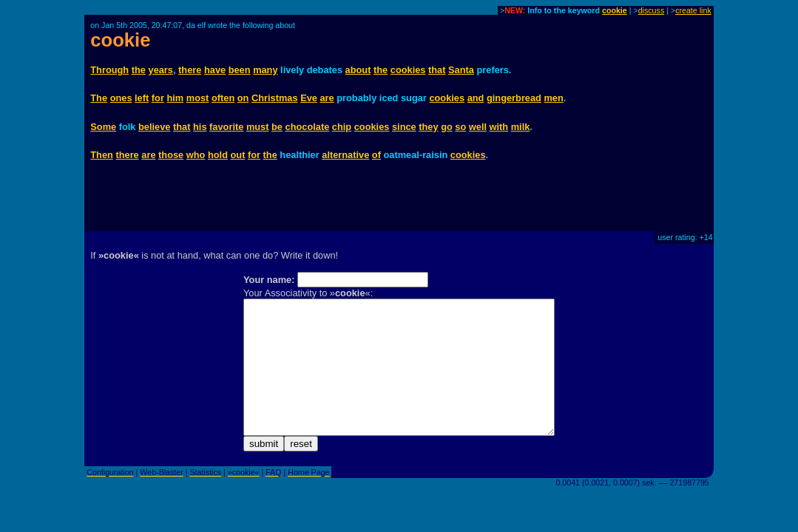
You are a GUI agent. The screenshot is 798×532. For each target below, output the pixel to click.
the (139, 70)
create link (693, 10)
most (198, 98)
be (277, 127)
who (196, 155)
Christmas (275, 98)
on (243, 98)
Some (103, 127)
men (553, 98)
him (175, 98)
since (404, 127)
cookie (615, 10)
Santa (461, 70)
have (215, 70)
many (265, 70)
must (258, 127)
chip (342, 127)
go (447, 127)
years (161, 70)
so (460, 127)
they (428, 127)
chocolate (308, 127)
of (376, 155)
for (158, 98)
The (99, 98)
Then (102, 155)
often (223, 98)
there (190, 70)
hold (218, 155)
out (238, 155)
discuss (652, 10)
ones (121, 98)
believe (154, 127)
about (358, 70)
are (327, 98)
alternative (345, 155)
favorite (226, 127)
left (142, 98)
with (499, 127)
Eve (309, 98)
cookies (408, 70)
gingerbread (514, 98)
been (240, 70)
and (476, 98)
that (437, 70)
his (200, 127)
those (171, 155)
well (478, 127)
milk (521, 127)
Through (109, 70)
